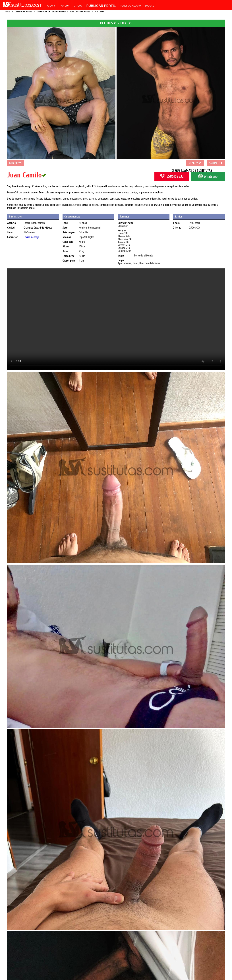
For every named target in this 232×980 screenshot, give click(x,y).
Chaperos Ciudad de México (38, 228)
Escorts (51, 6)
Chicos (78, 6)
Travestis (65, 6)
